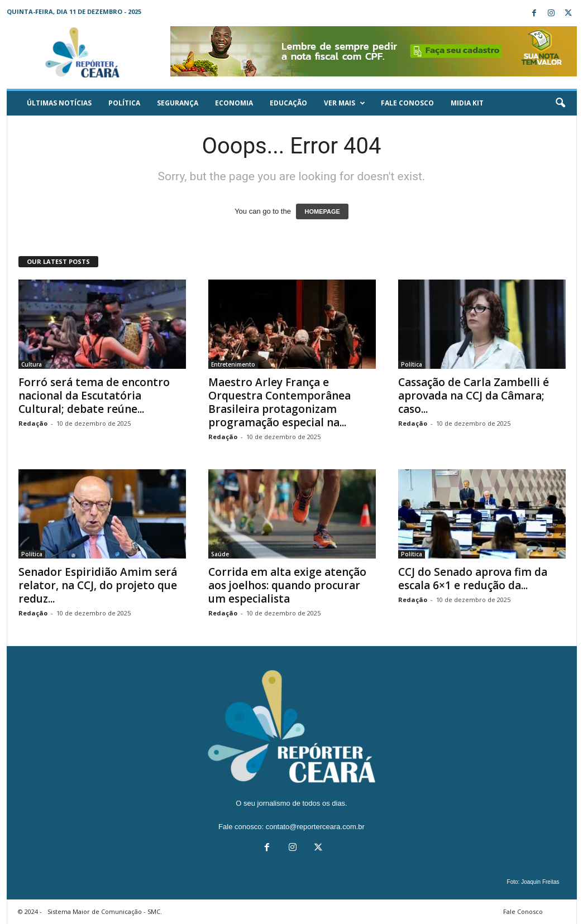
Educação (288, 103)
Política (124, 103)
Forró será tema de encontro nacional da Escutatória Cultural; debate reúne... (94, 396)
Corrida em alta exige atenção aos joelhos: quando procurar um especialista (287, 585)
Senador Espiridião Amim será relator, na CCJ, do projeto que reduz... (98, 585)
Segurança (178, 103)
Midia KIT (467, 103)
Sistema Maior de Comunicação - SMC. (105, 911)
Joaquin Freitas (540, 882)
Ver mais (345, 103)
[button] (560, 103)
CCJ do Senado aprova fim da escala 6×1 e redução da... (473, 579)
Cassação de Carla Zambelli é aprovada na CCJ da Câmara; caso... (474, 396)
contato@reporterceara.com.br (315, 827)
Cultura (32, 364)
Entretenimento (233, 364)
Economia (234, 103)
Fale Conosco (407, 103)
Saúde (220, 554)
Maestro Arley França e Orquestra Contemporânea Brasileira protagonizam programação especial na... (279, 402)
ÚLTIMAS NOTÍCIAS (59, 103)
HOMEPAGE (322, 211)
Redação (33, 423)
